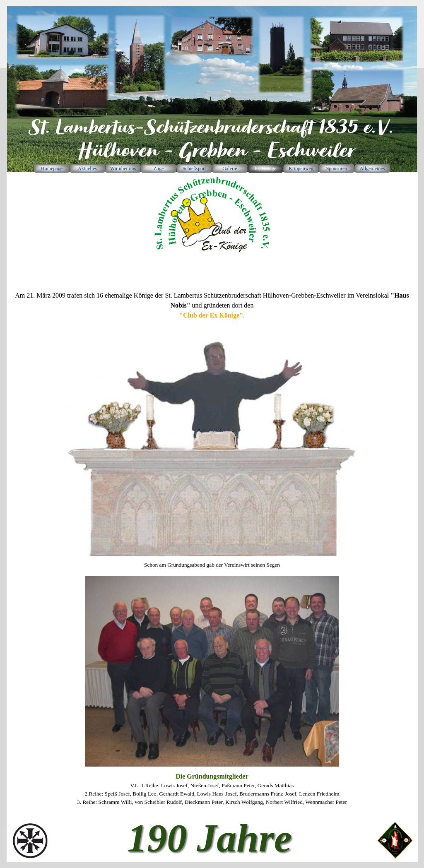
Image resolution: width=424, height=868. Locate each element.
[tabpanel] (212, 309)
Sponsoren (337, 168)
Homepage (52, 168)
